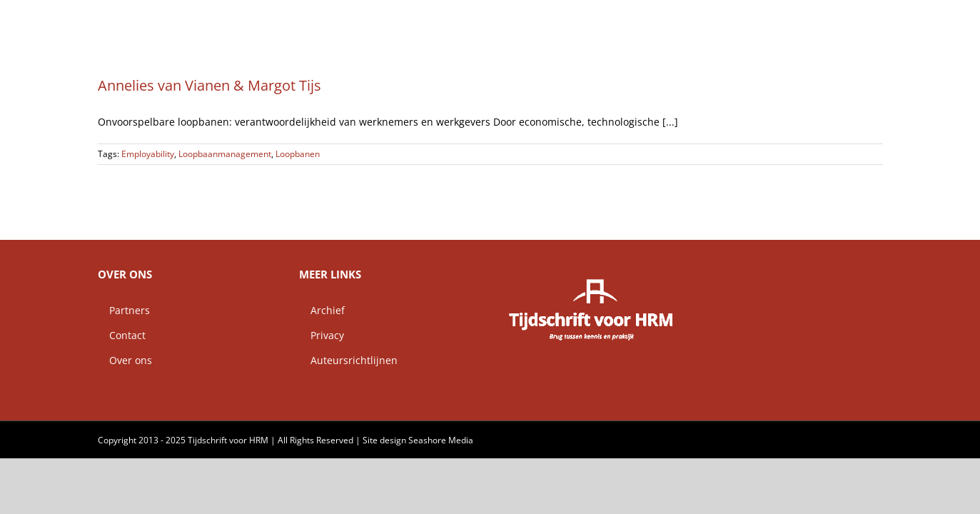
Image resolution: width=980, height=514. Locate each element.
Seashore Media (441, 440)
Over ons (125, 360)
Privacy (322, 335)
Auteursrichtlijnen (348, 360)
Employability (148, 154)
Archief (322, 310)
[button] (878, 18)
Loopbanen (298, 154)
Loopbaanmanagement (225, 154)
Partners (124, 310)
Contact (122, 335)
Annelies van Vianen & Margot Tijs (209, 85)
